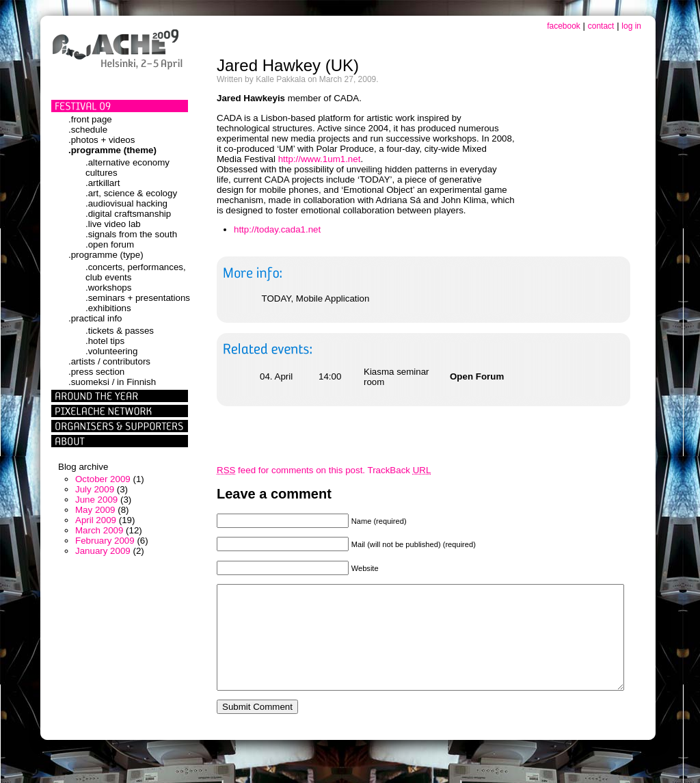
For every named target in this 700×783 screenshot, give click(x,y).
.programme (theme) (112, 150)
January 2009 (103, 551)
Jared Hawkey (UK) (288, 65)
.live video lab (113, 224)
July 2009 (95, 489)
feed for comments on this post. (291, 470)
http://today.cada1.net (277, 229)
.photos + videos (102, 140)
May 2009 (95, 510)
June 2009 (96, 500)
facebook (564, 26)
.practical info (95, 318)
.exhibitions (108, 308)
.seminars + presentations (138, 298)
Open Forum (477, 376)
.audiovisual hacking (126, 203)
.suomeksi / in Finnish (112, 382)
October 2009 (103, 479)
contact (601, 26)
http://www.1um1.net (320, 159)
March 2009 (99, 530)
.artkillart (103, 183)
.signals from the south (131, 234)
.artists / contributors (109, 361)
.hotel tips (105, 341)
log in (631, 26)
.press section (96, 372)
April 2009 (96, 520)
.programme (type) (106, 255)
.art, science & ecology (131, 193)
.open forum (110, 244)
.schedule (88, 130)
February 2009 (105, 541)
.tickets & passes (120, 331)
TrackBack (400, 470)
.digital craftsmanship (128, 214)
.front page (90, 119)
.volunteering (111, 351)
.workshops (108, 288)
